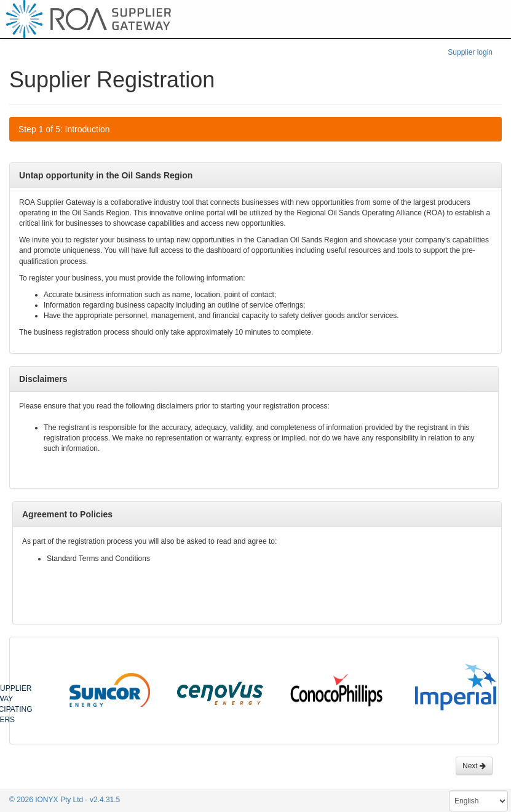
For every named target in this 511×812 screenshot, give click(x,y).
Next (474, 766)
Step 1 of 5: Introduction (64, 129)
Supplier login (470, 52)
